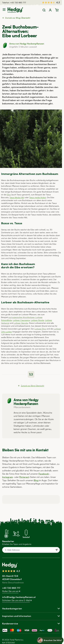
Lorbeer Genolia (21, 323)
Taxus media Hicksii (38, 197)
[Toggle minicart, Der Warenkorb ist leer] (57, 10)
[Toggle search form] (44, 10)
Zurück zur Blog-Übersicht (16, 18)
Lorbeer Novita (37, 320)
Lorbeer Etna (40, 329)
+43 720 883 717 (18, 3)
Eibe (9, 195)
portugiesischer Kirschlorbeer (21, 317)
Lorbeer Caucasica (21, 320)
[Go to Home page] (15, 10)
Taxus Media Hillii (17, 197)
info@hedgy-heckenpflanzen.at (19, 597)
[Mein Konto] (50, 10)
